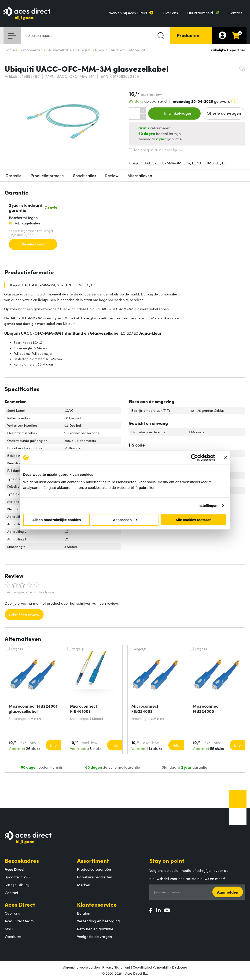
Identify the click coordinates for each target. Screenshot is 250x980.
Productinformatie (47, 175)
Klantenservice (97, 904)
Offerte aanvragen (224, 113)
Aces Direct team (19, 921)
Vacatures (13, 936)
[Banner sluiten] (225, 458)
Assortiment (93, 860)
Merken (84, 885)
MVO (9, 929)
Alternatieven (140, 175)
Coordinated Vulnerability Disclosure (160, 967)
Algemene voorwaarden (81, 967)
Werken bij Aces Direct (128, 13)
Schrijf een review (24, 614)
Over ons (170, 13)
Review (112, 175)
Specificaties (85, 175)
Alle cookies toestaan (193, 520)
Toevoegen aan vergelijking (156, 150)
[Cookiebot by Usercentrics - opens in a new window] (194, 458)
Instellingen (208, 506)
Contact (235, 13)
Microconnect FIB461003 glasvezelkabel (85, 709)
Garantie (13, 175)
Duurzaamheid (200, 13)
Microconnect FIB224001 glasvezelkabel (33, 709)
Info (53, 745)
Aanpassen (125, 520)
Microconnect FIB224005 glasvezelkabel (207, 709)
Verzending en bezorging (98, 921)
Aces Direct (20, 904)
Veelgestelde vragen (94, 936)
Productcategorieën (94, 869)
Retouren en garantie (95, 929)
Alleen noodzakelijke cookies (57, 520)
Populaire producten (95, 877)
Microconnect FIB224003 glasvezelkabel (146, 709)
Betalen (84, 913)
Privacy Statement (116, 967)
